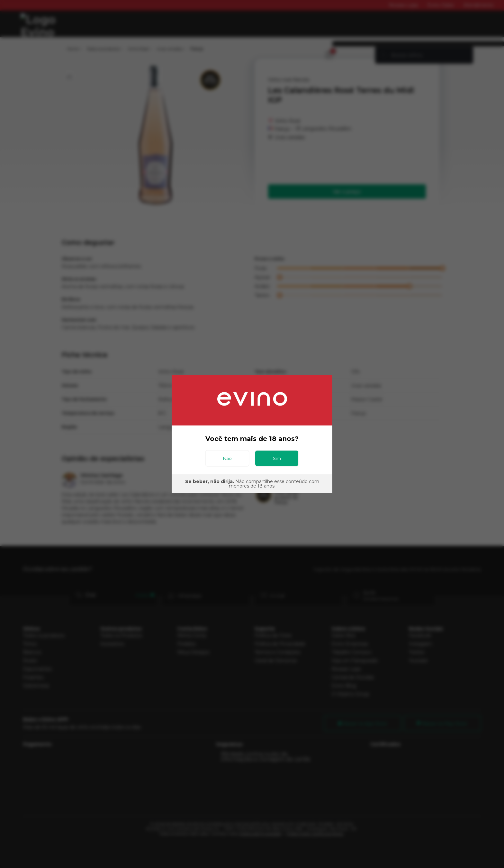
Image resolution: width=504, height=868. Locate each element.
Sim (277, 458)
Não (227, 458)
